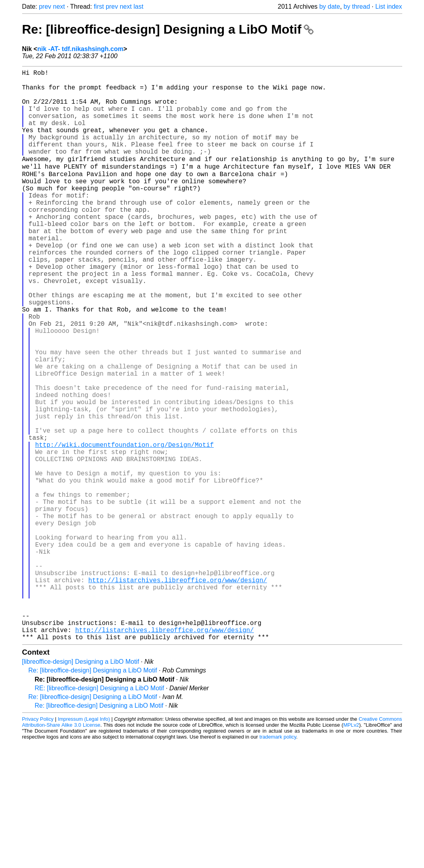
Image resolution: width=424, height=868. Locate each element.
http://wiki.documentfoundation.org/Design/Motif (125, 527)
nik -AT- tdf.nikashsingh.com (80, 49)
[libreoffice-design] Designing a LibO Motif (81, 787)
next (59, 7)
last (138, 7)
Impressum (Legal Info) (84, 844)
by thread (357, 7)
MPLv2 (351, 850)
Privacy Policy (38, 844)
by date (329, 7)
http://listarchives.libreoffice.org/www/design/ (178, 692)
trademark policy (278, 862)
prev (45, 7)
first (99, 7)
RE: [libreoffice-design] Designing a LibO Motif (100, 813)
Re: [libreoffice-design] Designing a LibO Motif (168, 29)
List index (389, 7)
